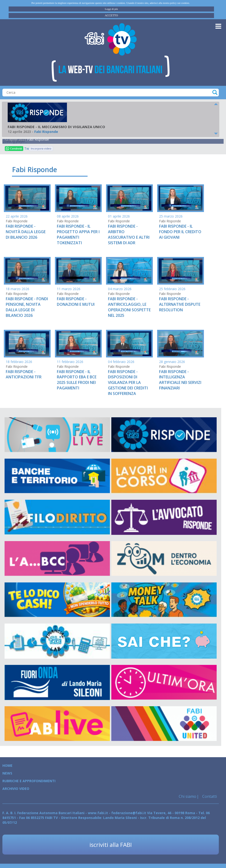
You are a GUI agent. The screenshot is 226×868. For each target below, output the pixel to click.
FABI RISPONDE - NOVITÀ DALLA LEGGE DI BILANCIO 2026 (26, 232)
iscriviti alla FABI (111, 845)
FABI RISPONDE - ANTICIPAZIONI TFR (24, 374)
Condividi (14, 148)
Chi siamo (187, 796)
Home (7, 765)
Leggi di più (111, 9)
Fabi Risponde (38, 139)
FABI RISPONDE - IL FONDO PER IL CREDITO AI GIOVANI (180, 232)
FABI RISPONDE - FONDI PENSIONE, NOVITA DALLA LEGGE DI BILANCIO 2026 (27, 307)
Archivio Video (16, 789)
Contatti (209, 796)
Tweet (27, 148)
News (7, 773)
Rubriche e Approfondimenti (29, 781)
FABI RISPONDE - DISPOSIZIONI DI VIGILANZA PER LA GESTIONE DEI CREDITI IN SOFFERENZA (128, 383)
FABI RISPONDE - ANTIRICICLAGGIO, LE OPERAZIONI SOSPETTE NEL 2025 (129, 307)
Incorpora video (41, 148)
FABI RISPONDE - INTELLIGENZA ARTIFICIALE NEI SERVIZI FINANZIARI (180, 380)
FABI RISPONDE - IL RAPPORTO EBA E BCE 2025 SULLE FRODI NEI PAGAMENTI (77, 380)
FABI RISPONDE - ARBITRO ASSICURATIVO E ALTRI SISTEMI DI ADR (129, 234)
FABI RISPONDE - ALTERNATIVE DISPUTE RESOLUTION (180, 304)
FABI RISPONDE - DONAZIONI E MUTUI (76, 302)
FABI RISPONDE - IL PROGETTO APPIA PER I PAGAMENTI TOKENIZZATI (78, 234)
